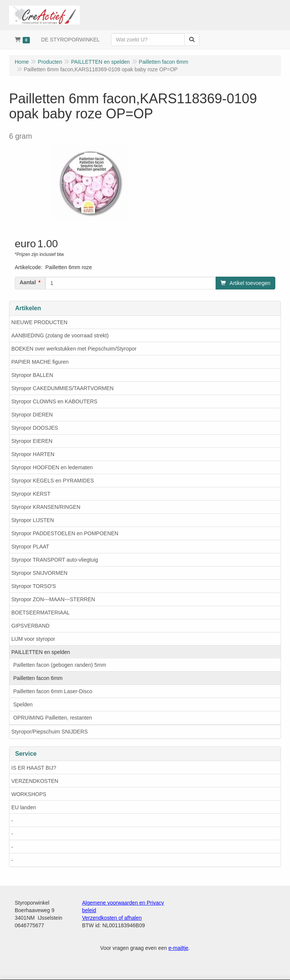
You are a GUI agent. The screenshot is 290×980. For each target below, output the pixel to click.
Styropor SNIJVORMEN (39, 573)
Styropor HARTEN (33, 454)
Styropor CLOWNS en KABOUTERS (54, 401)
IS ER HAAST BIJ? (34, 768)
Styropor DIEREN (32, 415)
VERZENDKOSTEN (35, 781)
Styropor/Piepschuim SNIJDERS (49, 732)
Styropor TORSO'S (34, 586)
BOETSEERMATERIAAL (41, 612)
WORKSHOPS (29, 794)
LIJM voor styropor (33, 639)
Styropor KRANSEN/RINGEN (46, 507)
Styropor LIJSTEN (33, 520)
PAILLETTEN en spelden (41, 652)
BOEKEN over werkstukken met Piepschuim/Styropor (74, 349)
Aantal (28, 282)
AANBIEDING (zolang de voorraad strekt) (60, 335)
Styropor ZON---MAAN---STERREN (53, 599)
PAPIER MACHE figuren (40, 362)
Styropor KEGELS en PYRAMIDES (53, 481)
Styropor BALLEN (32, 375)
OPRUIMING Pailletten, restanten (53, 718)
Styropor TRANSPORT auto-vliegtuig (55, 560)
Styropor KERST (31, 494)
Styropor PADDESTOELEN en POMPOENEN (65, 533)
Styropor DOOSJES (35, 428)
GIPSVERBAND (30, 626)
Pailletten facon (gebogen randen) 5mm (60, 665)
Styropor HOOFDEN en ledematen (52, 467)
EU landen (24, 807)
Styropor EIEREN (32, 441)
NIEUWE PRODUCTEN (39, 322)
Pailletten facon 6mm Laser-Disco (53, 691)
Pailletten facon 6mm (38, 678)
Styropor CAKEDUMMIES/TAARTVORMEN (62, 388)
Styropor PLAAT (30, 547)
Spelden (23, 704)
